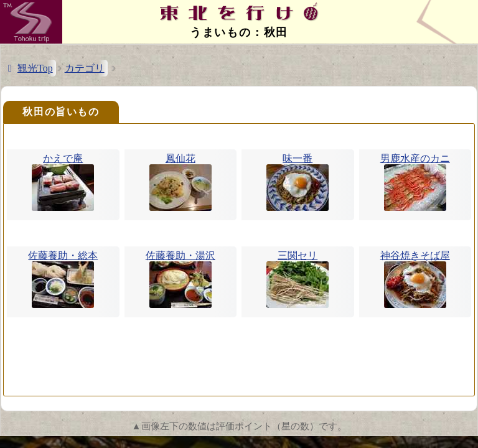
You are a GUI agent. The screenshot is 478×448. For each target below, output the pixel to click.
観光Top (35, 68)
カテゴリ (85, 68)
